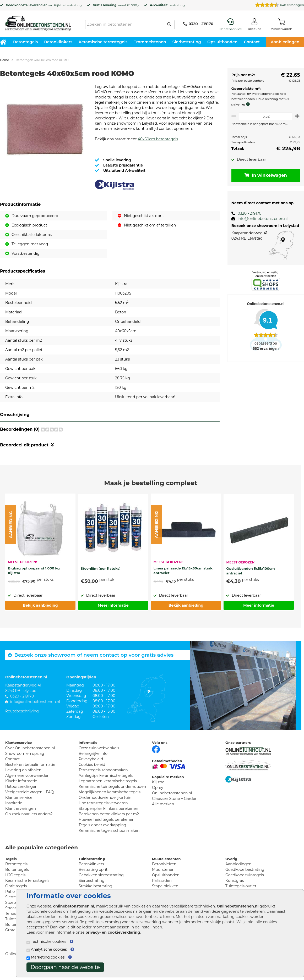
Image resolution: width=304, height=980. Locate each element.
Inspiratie (14, 808)
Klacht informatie (21, 786)
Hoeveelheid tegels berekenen (107, 825)
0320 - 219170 (198, 24)
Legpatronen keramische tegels (108, 786)
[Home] (38, 21)
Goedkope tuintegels (245, 880)
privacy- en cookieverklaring (113, 932)
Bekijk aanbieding (40, 611)
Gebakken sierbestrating (101, 880)
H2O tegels (15, 880)
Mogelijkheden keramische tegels (110, 797)
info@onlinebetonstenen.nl (261, 219)
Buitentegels (17, 875)
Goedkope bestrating (245, 875)
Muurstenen (163, 875)
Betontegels (25, 42)
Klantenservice (19, 803)
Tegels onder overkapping (102, 830)
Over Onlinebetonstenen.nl (30, 753)
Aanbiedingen (238, 869)
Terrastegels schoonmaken (103, 775)
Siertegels (14, 902)
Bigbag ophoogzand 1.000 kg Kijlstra (34, 576)
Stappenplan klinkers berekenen (108, 814)
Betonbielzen (164, 869)
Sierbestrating (187, 42)
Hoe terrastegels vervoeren (103, 808)
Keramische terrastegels (103, 42)
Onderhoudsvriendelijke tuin (105, 803)
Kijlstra (59, 5)
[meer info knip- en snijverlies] (247, 104)
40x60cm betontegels (158, 144)
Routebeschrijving (22, 716)
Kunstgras (235, 886)
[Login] (255, 25)
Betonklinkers (58, 42)
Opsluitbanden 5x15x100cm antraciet (250, 576)
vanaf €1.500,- (116, 5)
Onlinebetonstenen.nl (172, 798)
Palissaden (162, 886)
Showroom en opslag (25, 759)
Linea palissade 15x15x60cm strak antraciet (183, 576)
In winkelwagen (265, 175)
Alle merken (163, 809)
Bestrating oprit (93, 875)
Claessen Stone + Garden (175, 804)
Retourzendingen (21, 792)
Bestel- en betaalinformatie (30, 770)
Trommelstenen (150, 42)
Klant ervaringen (21, 814)
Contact (252, 42)
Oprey (158, 793)
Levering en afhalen (23, 775)
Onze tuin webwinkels (99, 753)
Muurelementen (166, 864)
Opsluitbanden (222, 42)
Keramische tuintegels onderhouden (112, 792)
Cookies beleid (92, 770)
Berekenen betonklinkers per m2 (109, 819)
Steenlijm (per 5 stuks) (101, 574)
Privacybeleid (91, 764)
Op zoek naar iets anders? (29, 819)
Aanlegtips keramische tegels (106, 781)
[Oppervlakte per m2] (265, 116)
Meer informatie (113, 611)
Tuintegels (15, 924)
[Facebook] (156, 754)
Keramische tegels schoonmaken (109, 836)
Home (4, 60)
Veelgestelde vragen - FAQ (29, 797)
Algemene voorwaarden (27, 781)
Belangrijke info (93, 759)
